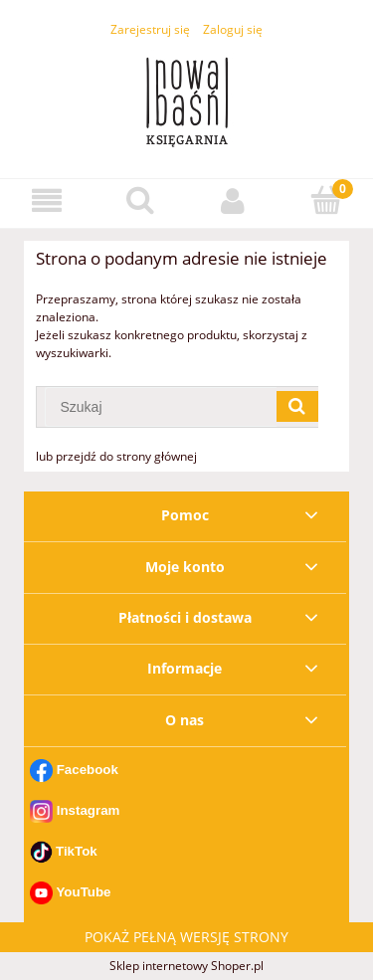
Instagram (89, 810)
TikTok (77, 850)
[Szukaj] (140, 199)
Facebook (88, 770)
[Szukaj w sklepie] (161, 407)
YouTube (83, 892)
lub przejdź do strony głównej (116, 456)
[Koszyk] (326, 199)
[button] (47, 200)
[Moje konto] (234, 200)
